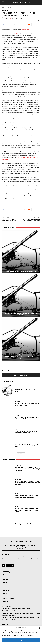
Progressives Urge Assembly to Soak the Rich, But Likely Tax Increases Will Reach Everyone (27, 510)
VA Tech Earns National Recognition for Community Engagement (26, 432)
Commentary (9, 7)
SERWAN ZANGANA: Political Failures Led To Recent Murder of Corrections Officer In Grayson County (27, 483)
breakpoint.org (25, 30)
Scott (10, 18)
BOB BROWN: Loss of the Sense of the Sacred (21, 271)
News (16, 429)
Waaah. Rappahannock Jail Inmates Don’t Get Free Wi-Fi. (10, 220)
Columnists (21, 269)
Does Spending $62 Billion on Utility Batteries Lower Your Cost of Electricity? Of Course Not (27, 469)
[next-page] (5, 364)
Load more (21, 454)
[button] (40, 628)
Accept (21, 640)
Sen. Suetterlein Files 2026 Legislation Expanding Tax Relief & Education (26, 496)
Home (3, 7)
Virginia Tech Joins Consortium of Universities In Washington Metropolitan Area (32, 221)
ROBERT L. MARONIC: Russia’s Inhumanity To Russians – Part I (21, 358)
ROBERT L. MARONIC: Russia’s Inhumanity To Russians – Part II (21, 314)
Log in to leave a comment (21, 375)
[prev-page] (3, 364)
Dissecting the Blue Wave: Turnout (25, 524)
